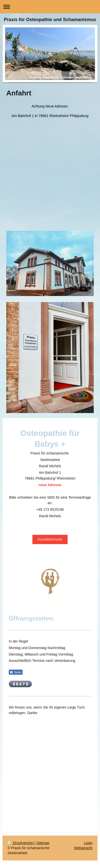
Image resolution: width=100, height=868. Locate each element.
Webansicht (83, 848)
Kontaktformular (50, 539)
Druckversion (21, 843)
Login (88, 843)
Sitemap (43, 843)
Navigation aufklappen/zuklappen (50, 7)
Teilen (16, 672)
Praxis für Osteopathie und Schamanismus (50, 20)
